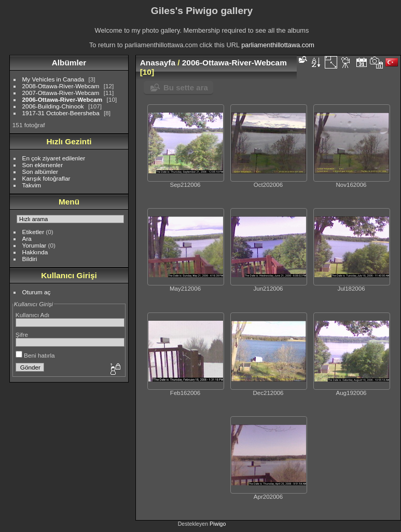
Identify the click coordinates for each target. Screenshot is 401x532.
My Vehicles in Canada (53, 79)
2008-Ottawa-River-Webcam (61, 86)
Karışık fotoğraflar (46, 178)
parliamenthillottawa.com (278, 45)
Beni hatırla (35, 355)
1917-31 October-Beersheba (61, 113)
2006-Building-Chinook (53, 106)
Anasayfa (158, 63)
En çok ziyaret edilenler (54, 158)
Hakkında (35, 252)
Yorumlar (34, 245)
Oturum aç (37, 292)
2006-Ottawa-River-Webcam (63, 99)
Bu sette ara (186, 87)
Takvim (32, 185)
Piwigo (218, 524)
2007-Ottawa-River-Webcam (61, 93)
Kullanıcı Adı (32, 315)
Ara (27, 238)
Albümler (69, 63)
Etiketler (33, 232)
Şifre (22, 335)
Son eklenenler (43, 165)
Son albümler (40, 172)
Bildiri (30, 259)
